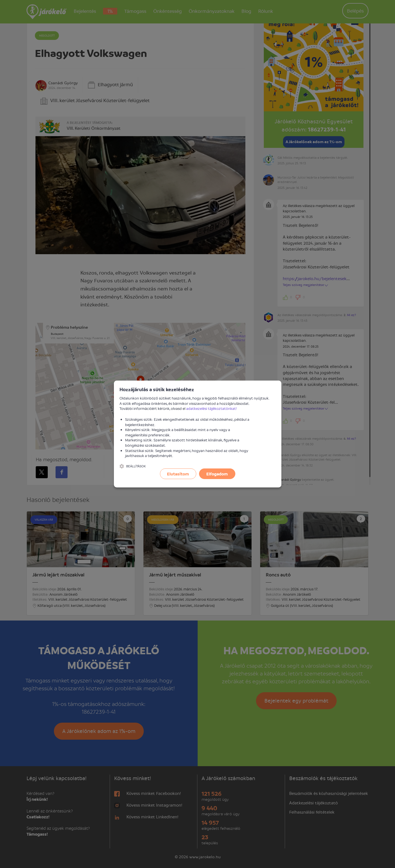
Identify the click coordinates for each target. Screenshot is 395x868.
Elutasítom (178, 474)
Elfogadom (217, 474)
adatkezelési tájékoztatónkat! (212, 408)
